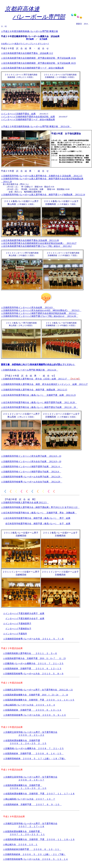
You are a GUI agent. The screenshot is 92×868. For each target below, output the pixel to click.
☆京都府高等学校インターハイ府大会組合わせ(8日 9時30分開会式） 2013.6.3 (41, 310)
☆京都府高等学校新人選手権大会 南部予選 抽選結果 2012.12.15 (34, 390)
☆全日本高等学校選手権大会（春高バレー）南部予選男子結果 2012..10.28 (39, 402)
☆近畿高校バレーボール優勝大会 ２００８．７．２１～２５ (33, 748)
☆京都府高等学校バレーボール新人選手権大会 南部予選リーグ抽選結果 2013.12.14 (43, 195)
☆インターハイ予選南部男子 (17, 624)
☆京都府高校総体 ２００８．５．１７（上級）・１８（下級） (35, 759)
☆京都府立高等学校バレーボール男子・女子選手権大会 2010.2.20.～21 (38, 690)
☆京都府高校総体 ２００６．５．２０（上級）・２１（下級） (34, 854)
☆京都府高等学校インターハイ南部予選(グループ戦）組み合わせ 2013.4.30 (40, 316)
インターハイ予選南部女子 (18, 629)
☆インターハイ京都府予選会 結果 (18, 114)
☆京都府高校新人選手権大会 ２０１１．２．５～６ (30, 653)
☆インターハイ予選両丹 (15, 634)
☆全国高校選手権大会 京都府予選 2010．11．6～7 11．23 (34, 658)
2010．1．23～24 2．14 (55, 695)
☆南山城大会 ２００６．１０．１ (20, 845)
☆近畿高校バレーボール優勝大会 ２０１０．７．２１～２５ (33, 664)
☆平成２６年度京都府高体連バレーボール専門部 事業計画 (29, 31)
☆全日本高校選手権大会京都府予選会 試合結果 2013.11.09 (30, 240)
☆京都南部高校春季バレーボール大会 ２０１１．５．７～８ (33, 639)
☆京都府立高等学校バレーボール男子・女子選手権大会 (30, 732)
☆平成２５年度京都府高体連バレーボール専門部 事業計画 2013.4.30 (36, 127)
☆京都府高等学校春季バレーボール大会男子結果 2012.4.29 (32, 477)
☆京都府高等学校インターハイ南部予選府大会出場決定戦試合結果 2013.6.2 (40, 313)
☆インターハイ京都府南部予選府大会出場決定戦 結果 (28, 117)
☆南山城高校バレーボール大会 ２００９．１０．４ (29, 705)
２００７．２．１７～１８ (31, 826)
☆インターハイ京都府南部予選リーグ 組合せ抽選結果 (28, 120)
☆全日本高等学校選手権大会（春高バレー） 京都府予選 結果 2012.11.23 (38, 395)
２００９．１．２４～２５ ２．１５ (28, 743)
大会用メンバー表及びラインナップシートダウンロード (25, 44)
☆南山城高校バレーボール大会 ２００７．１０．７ (29, 799)
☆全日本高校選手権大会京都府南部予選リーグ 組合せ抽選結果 (32, 68)
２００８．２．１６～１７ (31, 780)
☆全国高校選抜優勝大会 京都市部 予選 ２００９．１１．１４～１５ (39, 700)
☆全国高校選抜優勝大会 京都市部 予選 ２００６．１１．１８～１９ (39, 839)
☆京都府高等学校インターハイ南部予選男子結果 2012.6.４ (32, 467)
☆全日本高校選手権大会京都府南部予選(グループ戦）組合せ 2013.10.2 (36, 246)
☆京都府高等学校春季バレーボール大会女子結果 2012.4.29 (32, 482)
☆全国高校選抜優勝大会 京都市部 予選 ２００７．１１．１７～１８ (39, 794)
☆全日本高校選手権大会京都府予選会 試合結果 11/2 (27, 53)
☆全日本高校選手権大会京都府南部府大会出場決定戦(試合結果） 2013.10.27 (39, 243)
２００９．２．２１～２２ (31, 735)
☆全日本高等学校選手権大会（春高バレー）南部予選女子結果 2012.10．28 (39, 407)
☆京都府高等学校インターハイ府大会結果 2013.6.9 (28, 308)
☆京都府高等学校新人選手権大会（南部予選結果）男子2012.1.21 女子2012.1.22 (40, 507)
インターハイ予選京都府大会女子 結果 (25, 619)
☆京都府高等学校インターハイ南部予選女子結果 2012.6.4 (31, 472)
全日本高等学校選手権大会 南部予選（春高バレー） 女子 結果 (38, 524)
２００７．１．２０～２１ (23, 834)
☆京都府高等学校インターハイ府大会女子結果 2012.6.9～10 (31, 462)
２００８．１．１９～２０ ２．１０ (28, 788)
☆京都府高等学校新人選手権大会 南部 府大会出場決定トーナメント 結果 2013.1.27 (44, 384)
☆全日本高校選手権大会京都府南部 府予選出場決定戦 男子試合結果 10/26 (38, 58)
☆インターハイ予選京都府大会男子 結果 (24, 613)
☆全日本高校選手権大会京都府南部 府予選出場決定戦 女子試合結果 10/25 (38, 63)
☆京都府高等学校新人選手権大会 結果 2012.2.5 (25, 503)
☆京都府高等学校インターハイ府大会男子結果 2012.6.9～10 (31, 456)
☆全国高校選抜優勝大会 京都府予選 (22, 695)
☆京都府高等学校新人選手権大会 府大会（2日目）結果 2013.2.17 (41, 379)
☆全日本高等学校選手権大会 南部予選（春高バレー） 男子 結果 (37, 518)
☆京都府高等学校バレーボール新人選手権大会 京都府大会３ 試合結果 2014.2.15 (42, 176)
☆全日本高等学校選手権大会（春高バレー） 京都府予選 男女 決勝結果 (39, 513)
